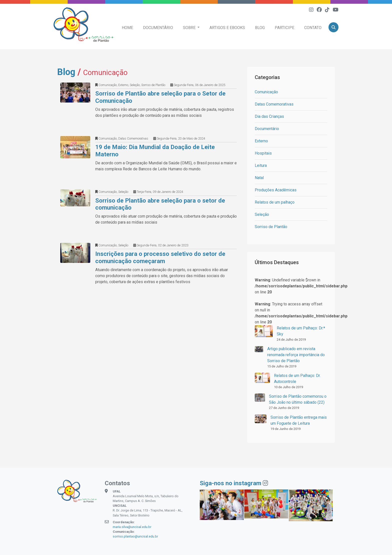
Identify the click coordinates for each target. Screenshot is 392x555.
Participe (284, 28)
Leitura (261, 165)
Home (127, 28)
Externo (261, 141)
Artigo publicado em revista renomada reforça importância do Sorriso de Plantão (296, 355)
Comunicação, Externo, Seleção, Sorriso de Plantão (130, 85)
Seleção (262, 214)
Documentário (158, 28)
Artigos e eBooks (227, 28)
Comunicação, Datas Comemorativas (122, 138)
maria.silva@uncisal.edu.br (132, 527)
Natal (259, 178)
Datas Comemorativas (274, 104)
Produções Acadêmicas (276, 190)
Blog (260, 28)
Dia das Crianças (269, 116)
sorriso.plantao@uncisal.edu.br (135, 536)
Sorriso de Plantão (271, 227)
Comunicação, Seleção (112, 192)
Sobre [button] (190, 28)
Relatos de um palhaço (275, 202)
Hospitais (263, 153)
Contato (313, 28)
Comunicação (266, 92)
